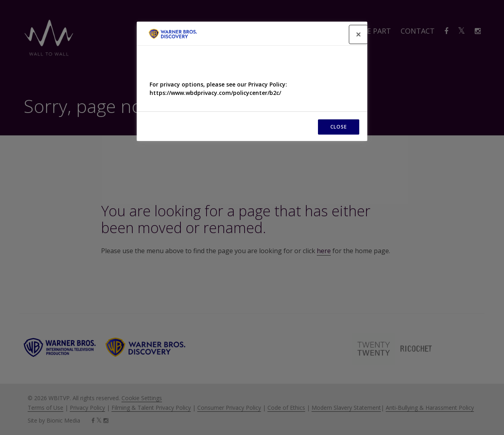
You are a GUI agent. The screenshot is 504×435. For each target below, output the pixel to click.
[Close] (358, 34)
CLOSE (339, 127)
